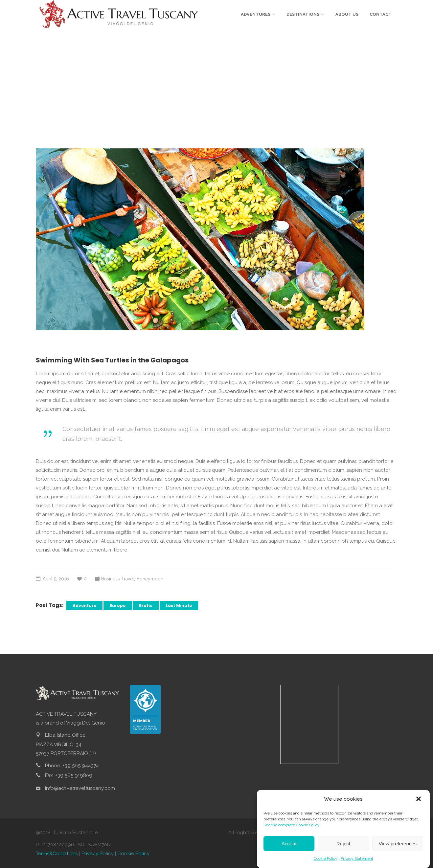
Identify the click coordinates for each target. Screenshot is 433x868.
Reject (343, 844)
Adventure (84, 606)
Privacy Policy (98, 854)
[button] (419, 799)
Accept (289, 844)
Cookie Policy (326, 858)
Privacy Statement (357, 858)
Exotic (146, 606)
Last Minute (179, 606)
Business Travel (118, 579)
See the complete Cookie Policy (291, 825)
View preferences (398, 844)
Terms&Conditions (57, 854)
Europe (118, 606)
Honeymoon (150, 579)
